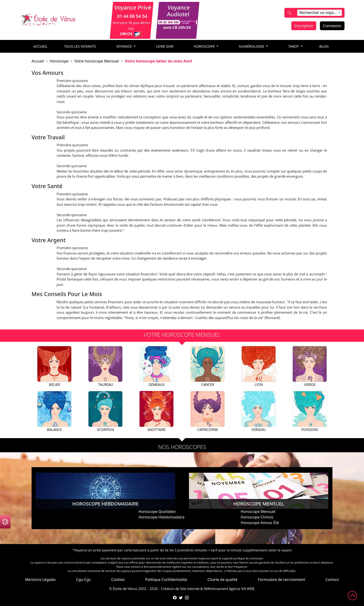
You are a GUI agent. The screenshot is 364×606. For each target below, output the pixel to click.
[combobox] (319, 13)
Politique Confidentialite (166, 580)
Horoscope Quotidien (157, 512)
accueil (40, 46)
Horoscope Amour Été (260, 523)
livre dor (165, 46)
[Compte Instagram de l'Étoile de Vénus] (187, 598)
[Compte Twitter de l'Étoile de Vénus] (181, 598)
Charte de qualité (223, 580)
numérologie (252, 46)
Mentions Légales (40, 580)
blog (324, 46)
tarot (294, 46)
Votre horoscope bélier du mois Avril (158, 61)
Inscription (304, 26)
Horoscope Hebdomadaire (162, 517)
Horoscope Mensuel (258, 512)
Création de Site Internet (180, 589)
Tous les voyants (80, 46)
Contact (332, 580)
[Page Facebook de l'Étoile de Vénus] (175, 598)
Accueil (38, 61)
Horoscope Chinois (257, 517)
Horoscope (59, 61)
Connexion (332, 26)
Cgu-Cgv (83, 580)
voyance (125, 46)
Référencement (216, 589)
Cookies (118, 580)
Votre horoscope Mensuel (97, 61)
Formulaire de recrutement (281, 580)
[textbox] (319, 13)
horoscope (205, 46)
